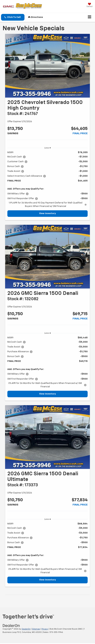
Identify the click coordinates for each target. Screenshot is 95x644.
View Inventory (47, 213)
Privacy (45, 629)
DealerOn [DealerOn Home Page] (26, 629)
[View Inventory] (47, 66)
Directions (36, 17)
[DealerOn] (11, 626)
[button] (13, 17)
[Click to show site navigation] (90, 17)
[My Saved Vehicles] (89, 5)
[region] (47, 179)
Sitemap (36, 629)
